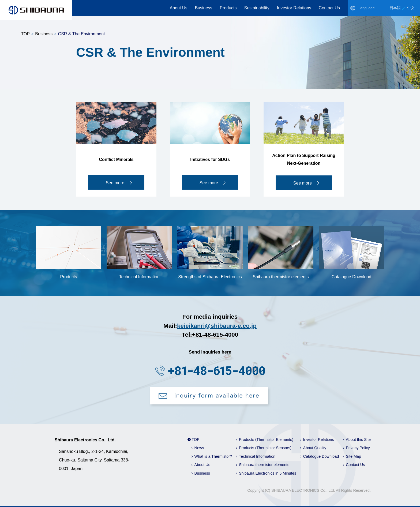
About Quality (315, 448)
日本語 (395, 8)
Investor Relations (294, 8)
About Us (179, 8)
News (199, 448)
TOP (25, 34)
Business (203, 8)
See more (115, 183)
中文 (411, 8)
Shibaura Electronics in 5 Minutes (268, 473)
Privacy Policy (358, 448)
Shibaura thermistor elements (264, 465)
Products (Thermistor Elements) (266, 440)
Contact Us (329, 8)
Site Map (353, 456)
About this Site (358, 440)
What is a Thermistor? (213, 456)
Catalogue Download (321, 456)
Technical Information (257, 456)
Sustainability (257, 8)
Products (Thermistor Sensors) (265, 448)
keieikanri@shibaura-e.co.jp (217, 326)
